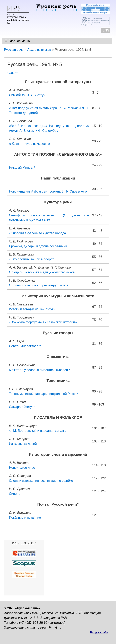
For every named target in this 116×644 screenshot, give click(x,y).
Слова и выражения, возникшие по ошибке (41, 481)
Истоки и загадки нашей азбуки (32, 309)
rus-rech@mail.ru (49, 627)
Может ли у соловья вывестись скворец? (39, 370)
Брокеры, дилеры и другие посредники (38, 246)
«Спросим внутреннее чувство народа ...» (40, 233)
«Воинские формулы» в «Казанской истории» (43, 322)
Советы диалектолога (25, 346)
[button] (17, 41)
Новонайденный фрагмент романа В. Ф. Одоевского (48, 191)
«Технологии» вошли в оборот (31, 259)
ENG (106, 30)
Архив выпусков (39, 50)
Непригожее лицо (22, 468)
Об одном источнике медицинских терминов (42, 272)
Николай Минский (22, 168)
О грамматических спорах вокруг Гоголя (39, 285)
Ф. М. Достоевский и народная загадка (38, 431)
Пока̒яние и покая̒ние (25, 518)
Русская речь (14, 50)
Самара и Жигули (22, 407)
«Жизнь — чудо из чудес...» (29, 144)
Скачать (13, 73)
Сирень (14, 494)
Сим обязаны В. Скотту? (27, 95)
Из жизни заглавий (23, 444)
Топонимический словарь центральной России (44, 394)
